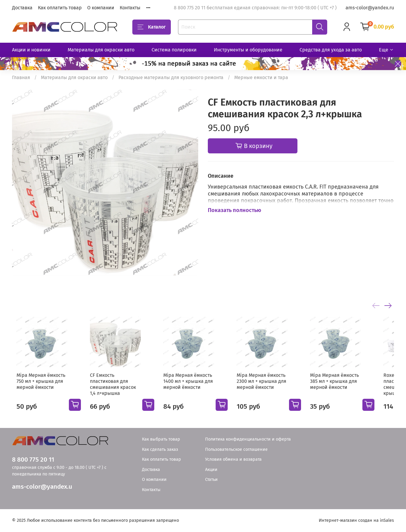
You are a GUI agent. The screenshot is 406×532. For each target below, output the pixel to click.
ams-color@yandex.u (42, 487)
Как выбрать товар (161, 439)
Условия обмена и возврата (233, 459)
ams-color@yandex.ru (370, 8)
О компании (101, 8)
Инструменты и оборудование (248, 50)
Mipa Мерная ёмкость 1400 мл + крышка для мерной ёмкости (193, 386)
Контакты (130, 8)
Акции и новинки (31, 50)
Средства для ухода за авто (331, 50)
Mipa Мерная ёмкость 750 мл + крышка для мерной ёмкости (36, 386)
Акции (211, 470)
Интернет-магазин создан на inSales (356, 520)
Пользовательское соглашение (236, 449)
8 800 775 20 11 (33, 460)
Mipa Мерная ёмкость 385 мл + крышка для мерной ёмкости (349, 386)
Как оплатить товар (60, 8)
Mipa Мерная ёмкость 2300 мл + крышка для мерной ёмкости (271, 386)
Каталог (152, 27)
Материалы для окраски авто (101, 50)
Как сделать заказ (160, 449)
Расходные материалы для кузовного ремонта (171, 77)
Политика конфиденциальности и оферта (248, 439)
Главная (21, 77)
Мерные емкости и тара (261, 77)
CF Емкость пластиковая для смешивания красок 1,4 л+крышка (118, 386)
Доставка (22, 8)
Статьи (211, 480)
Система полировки (174, 50)
